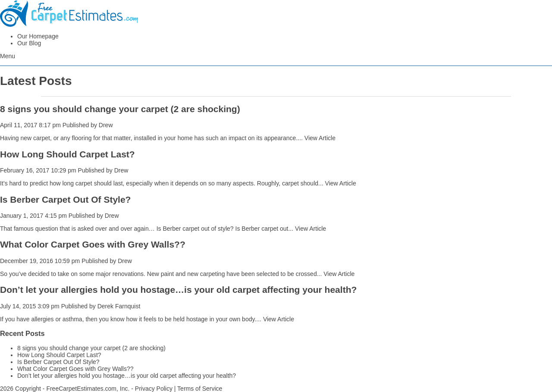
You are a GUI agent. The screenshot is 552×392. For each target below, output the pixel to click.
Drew (106, 125)
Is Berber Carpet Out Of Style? (65, 199)
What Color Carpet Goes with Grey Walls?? (93, 244)
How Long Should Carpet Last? (67, 154)
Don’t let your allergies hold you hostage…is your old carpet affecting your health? (178, 290)
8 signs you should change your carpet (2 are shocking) (120, 109)
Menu (8, 56)
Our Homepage (38, 36)
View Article (320, 138)
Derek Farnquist (119, 306)
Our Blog (29, 43)
